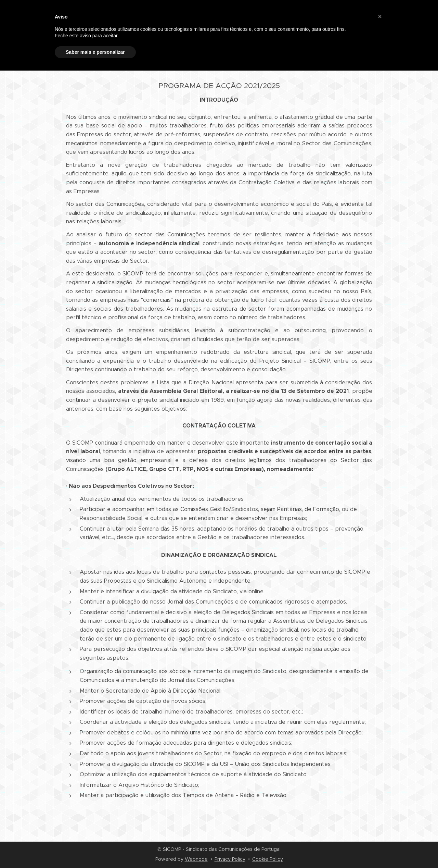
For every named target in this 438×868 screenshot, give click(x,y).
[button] (380, 16)
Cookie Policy (268, 859)
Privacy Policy (230, 859)
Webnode (196, 859)
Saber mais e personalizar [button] (95, 52)
